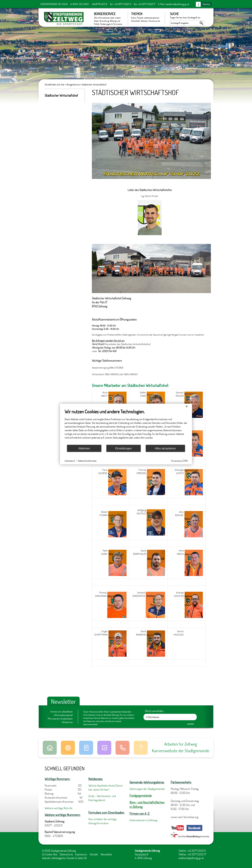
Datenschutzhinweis (87, 461)
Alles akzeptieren (165, 448)
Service (206, 4)
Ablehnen (84, 448)
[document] (126, 427)
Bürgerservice (109, 18)
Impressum (81, 854)
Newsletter (106, 854)
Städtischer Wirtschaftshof (94, 84)
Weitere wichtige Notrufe (59, 808)
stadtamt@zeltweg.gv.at (177, 4)
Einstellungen (124, 448)
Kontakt (94, 854)
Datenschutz (66, 854)
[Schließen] (187, 407)
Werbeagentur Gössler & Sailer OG (69, 858)
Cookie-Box (50, 854)
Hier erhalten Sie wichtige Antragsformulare (103, 821)
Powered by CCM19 (179, 461)
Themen (146, 17)
